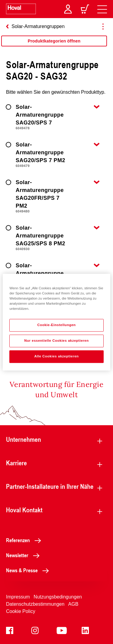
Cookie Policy (21, 611)
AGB (73, 604)
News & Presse (29, 570)
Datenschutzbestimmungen (35, 604)
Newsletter (24, 555)
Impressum (18, 597)
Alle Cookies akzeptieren (57, 356)
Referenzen (25, 540)
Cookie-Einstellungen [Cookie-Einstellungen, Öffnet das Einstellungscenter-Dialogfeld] (57, 325)
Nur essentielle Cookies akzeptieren (56, 341)
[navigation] (102, 9)
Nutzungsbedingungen (58, 597)
